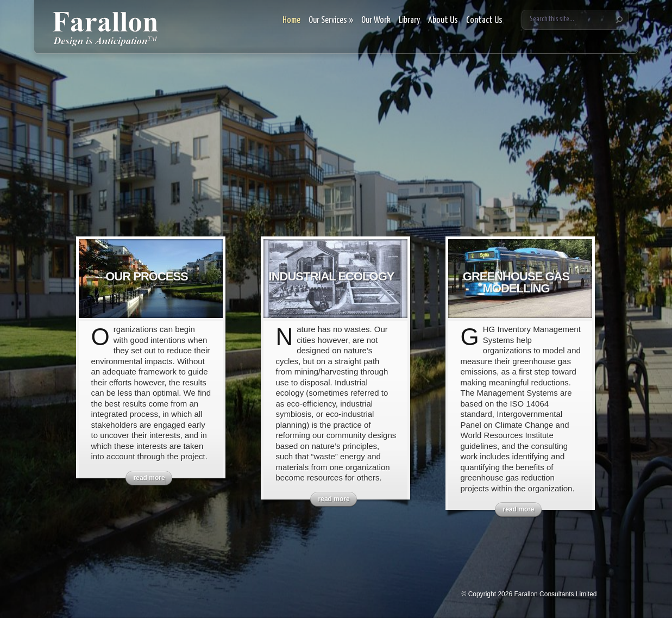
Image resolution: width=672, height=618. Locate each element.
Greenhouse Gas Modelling (516, 282)
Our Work (376, 20)
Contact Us (484, 20)
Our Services (331, 20)
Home (291, 20)
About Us (443, 20)
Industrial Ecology (332, 276)
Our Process (147, 276)
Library (409, 20)
